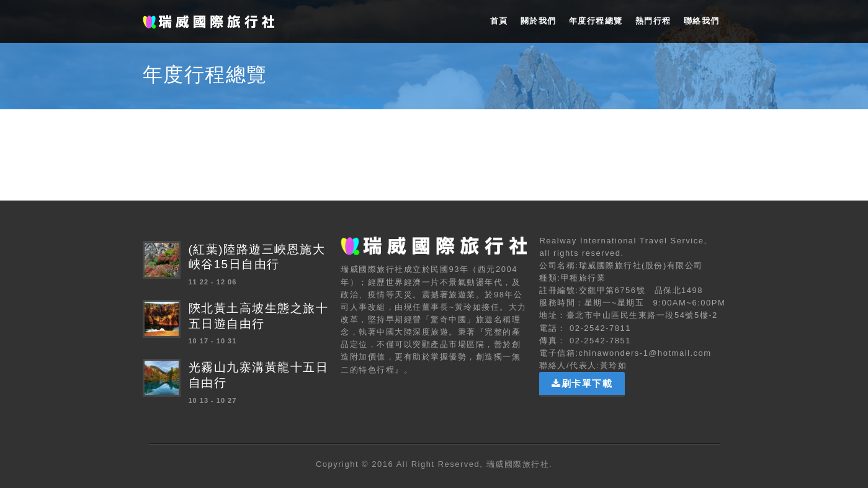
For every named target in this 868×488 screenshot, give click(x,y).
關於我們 (539, 21)
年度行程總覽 (596, 21)
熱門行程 (653, 21)
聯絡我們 (702, 21)
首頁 (499, 21)
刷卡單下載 (582, 383)
